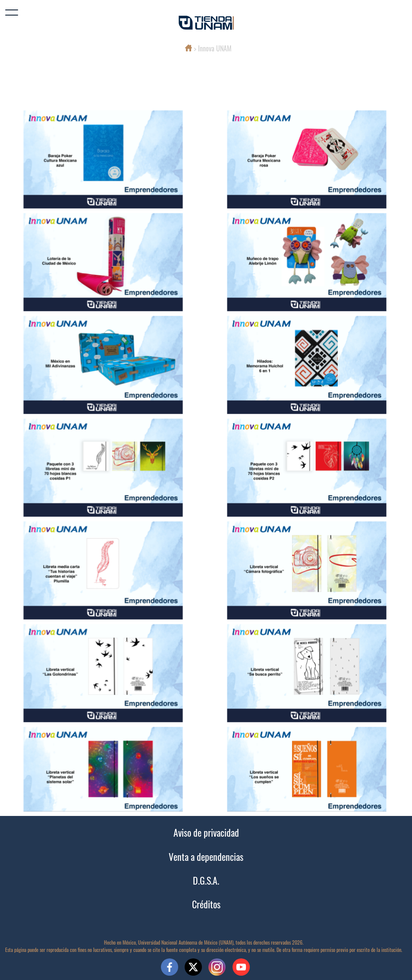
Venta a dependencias (206, 856)
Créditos (206, 904)
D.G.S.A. (206, 880)
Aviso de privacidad (206, 832)
